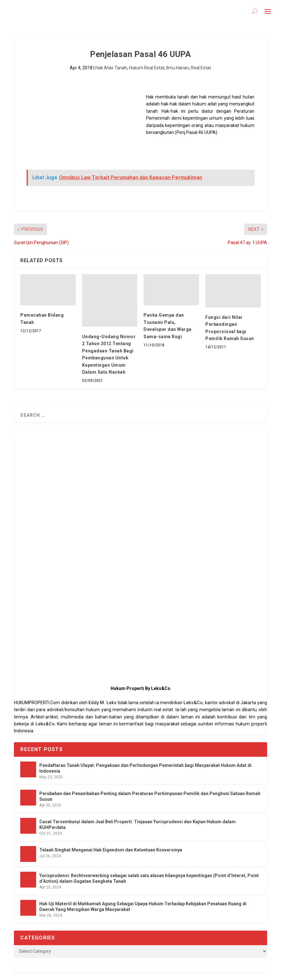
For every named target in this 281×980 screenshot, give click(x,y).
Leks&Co (193, 703)
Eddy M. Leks (102, 703)
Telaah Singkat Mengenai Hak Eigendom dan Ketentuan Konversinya (111, 850)
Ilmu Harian (178, 68)
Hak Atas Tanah (111, 68)
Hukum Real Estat (147, 68)
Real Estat (201, 68)
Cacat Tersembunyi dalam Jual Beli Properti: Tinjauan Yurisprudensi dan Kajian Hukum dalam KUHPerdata (137, 825)
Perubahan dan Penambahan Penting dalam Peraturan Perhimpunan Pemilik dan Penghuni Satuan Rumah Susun (150, 796)
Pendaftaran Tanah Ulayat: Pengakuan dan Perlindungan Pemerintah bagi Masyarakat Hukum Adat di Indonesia (145, 768)
